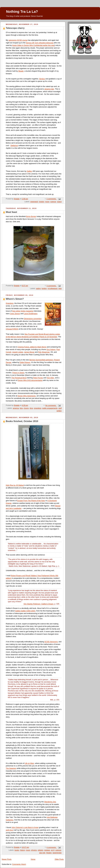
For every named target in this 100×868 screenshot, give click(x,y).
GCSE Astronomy (51, 642)
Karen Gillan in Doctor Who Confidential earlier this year (33, 45)
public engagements (50, 408)
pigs (60, 289)
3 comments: (52, 286)
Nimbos (42, 79)
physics (34, 850)
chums (26, 408)
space (59, 202)
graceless (38, 408)
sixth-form (10, 830)
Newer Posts (7, 859)
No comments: (51, 406)
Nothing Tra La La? (22, 12)
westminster (57, 853)
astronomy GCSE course (18, 40)
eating (38, 289)
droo (31, 408)
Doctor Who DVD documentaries (30, 380)
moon (47, 202)
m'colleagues (53, 289)
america (16, 408)
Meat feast (11, 212)
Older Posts (59, 859)
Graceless (10, 303)
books (17, 850)
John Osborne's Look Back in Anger (25, 828)
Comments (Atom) (19, 864)
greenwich (34, 202)
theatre (49, 853)
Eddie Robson (25, 362)
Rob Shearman (44, 352)
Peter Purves (38, 378)
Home (33, 859)
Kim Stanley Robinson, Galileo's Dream (39, 604)
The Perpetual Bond (19, 378)
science (53, 202)
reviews (47, 850)
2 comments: (52, 199)
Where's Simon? (15, 299)
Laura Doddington (31, 314)
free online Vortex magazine (23, 311)
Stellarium (14, 146)
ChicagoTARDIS (12, 329)
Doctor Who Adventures (27, 396)
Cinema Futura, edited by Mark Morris (32, 347)
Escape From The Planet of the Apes (31, 501)
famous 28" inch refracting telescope (40, 43)
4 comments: (52, 847)
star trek (42, 853)
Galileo (29, 171)
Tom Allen (50, 378)
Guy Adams (51, 350)
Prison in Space (18, 373)
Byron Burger (31, 216)
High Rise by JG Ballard (15, 485)
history (23, 850)
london (42, 202)
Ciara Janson (15, 314)
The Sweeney (11, 768)
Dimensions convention (33, 319)
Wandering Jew (50, 802)
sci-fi (53, 850)
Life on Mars (29, 763)
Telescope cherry (15, 28)
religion (40, 850)
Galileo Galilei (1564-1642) (25, 611)
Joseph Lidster (18, 352)
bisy (21, 408)
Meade (21, 71)
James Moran (29, 352)
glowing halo (49, 89)
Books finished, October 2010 (22, 421)
